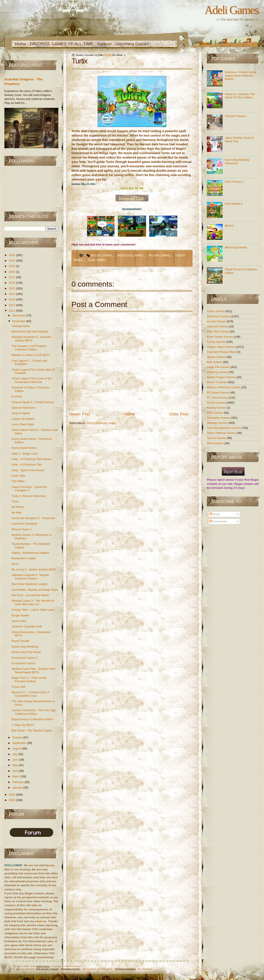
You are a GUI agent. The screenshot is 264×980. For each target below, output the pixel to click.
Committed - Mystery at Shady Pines (35, 590)
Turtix (15, 501)
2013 (12, 299)
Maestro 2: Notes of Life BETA (31, 355)
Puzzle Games (216, 403)
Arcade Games (160, 255)
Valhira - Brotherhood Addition (30, 553)
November (19, 321)
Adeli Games (232, 10)
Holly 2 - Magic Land (25, 454)
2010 (12, 795)
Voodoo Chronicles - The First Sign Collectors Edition (34, 712)
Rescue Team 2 (21, 529)
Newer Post (80, 414)
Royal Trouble (20, 641)
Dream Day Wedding (25, 647)
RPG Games (215, 413)
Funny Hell (18, 687)
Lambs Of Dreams (23, 419)
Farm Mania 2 (234, 204)
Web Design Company (47, 969)
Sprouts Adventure (23, 408)
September (20, 743)
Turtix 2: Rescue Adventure (29, 496)
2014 (12, 294)
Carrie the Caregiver (24, 524)
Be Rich (16, 513)
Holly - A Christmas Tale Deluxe (31, 459)
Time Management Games (224, 428)
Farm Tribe (18, 476)
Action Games (102, 255)
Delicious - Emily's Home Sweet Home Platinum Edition (241, 76)
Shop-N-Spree (21, 413)
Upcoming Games (132, 44)
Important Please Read (222, 352)
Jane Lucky (19, 621)
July (15, 754)
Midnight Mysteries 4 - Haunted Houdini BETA (31, 339)
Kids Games (97, 260)
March (17, 776)
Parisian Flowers (235, 116)
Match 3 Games (217, 382)
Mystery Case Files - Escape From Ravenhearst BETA (33, 670)
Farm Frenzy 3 (234, 182)
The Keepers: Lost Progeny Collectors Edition (29, 348)
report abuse (225, 480)
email (39, 921)
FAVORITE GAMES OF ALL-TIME (62, 44)
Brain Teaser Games (220, 337)
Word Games (216, 443)
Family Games (216, 342)
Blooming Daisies (236, 247)
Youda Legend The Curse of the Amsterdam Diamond (32, 380)
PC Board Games (218, 393)
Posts (215, 514)
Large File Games (219, 367)
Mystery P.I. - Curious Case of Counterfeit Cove (30, 694)
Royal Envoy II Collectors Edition (32, 719)
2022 (12, 255)
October (18, 737)
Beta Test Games (218, 331)
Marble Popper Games (222, 377)
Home (21, 44)
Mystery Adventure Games (224, 387)
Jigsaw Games (217, 357)
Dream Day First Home (26, 652)
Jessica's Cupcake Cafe (27, 626)
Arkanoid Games (218, 326)
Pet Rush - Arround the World (30, 595)
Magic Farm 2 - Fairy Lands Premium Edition (29, 680)
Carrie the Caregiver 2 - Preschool (33, 518)
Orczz (15, 564)
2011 (12, 311)
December (19, 315)
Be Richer (18, 507)
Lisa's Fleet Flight (23, 424)
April (16, 771)
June (16, 760)
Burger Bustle (20, 615)
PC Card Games (218, 398)
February (18, 782)
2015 (12, 288)
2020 (12, 266)
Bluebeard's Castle (23, 558)
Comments (218, 521)
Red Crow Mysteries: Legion (29, 584)
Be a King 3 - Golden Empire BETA (34, 569)
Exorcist (16, 396)
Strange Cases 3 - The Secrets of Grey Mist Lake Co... (33, 602)
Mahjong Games (218, 372)
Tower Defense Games (222, 433)
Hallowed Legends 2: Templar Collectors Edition (30, 577)
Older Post (179, 414)
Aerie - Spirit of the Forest (28, 470)
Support (104, 44)
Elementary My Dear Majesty (30, 331)
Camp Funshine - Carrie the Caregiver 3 (29, 489)
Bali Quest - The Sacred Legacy (32, 730)
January (18, 788)
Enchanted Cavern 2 (25, 658)
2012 (12, 305)
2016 (12, 283)
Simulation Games (219, 418)
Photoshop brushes (71, 969)
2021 (12, 261)
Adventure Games (131, 255)
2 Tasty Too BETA (23, 725)
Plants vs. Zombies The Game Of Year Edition (240, 96)
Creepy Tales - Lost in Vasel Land (33, 610)
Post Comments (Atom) (102, 423)
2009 (12, 800)
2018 (12, 272)
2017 (12, 277)
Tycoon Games (217, 438)
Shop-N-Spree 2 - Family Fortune (33, 402)
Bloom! (229, 226)
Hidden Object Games (221, 347)
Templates (126, 969)
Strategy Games (218, 423)
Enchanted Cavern (23, 663)
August (17, 748)
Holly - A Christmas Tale (27, 465)
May (15, 765)
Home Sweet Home (24, 448)
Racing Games (217, 408)
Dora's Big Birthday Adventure (237, 162)
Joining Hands (20, 326)
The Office (18, 481)
